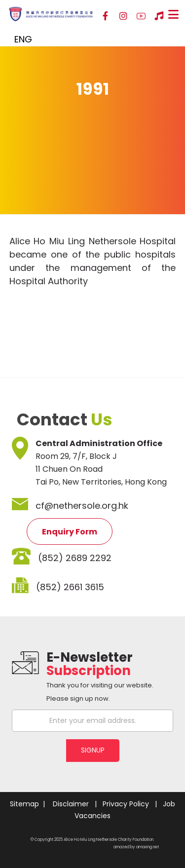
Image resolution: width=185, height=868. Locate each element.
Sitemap (24, 804)
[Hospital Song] (159, 16)
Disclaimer (71, 804)
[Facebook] (106, 16)
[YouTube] (141, 16)
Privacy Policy (126, 804)
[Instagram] (123, 16)
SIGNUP (93, 750)
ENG (23, 39)
